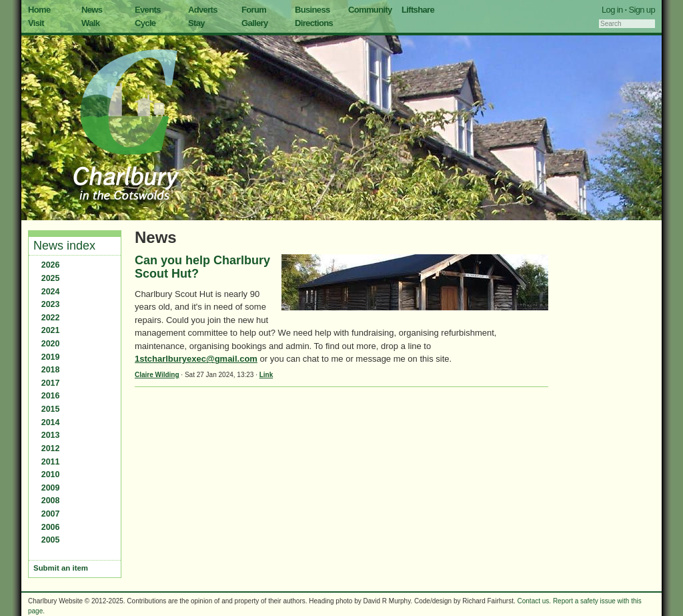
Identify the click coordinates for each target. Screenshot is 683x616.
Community (370, 10)
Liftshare (418, 10)
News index (64, 246)
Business (312, 10)
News (92, 10)
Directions (314, 23)
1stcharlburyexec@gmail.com (196, 359)
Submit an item (61, 568)
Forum (254, 10)
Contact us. (535, 601)
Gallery (255, 23)
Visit (36, 23)
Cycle (145, 23)
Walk (90, 23)
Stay (196, 23)
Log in (612, 10)
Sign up (642, 10)
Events (148, 10)
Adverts (203, 10)
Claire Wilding (157, 375)
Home (39, 10)
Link (266, 375)
